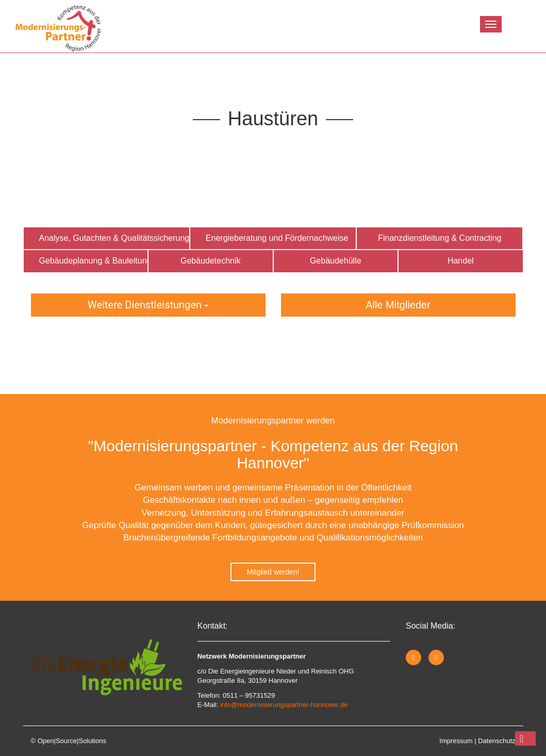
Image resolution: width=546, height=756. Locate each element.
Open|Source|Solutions (72, 741)
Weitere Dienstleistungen (148, 305)
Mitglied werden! (273, 572)
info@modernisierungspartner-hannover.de (284, 705)
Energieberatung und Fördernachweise (277, 238)
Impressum (456, 741)
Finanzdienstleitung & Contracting (440, 238)
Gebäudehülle (336, 261)
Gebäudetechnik (211, 261)
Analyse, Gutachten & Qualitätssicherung (114, 238)
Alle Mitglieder (398, 305)
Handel (461, 261)
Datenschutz (497, 741)
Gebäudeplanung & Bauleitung (94, 261)
